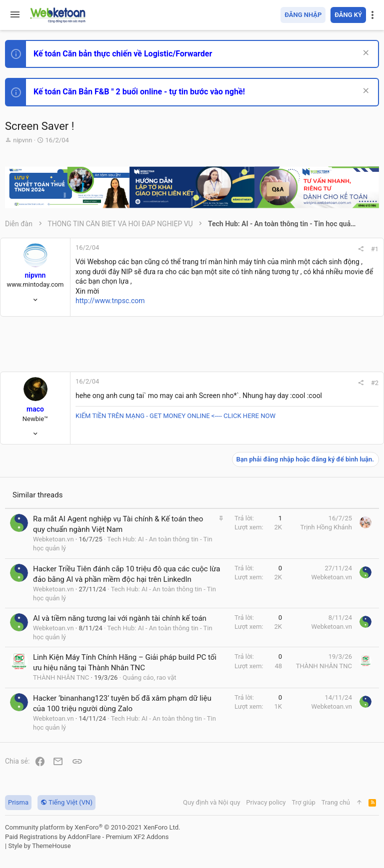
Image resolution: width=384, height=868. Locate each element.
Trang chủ (336, 802)
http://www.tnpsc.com (110, 301)
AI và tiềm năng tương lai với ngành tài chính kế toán (120, 618)
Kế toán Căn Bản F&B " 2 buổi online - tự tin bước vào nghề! (139, 92)
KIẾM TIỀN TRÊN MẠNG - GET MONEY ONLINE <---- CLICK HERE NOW (175, 416)
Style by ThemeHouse (39, 846)
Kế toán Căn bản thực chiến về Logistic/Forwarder (123, 54)
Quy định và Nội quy (211, 802)
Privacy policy (266, 802)
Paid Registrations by (87, 837)
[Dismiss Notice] (365, 54)
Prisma (18, 802)
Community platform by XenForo (92, 827)
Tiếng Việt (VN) (66, 802)
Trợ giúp (304, 802)
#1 (375, 249)
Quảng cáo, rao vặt (149, 677)
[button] (15, 15)
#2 (375, 383)
